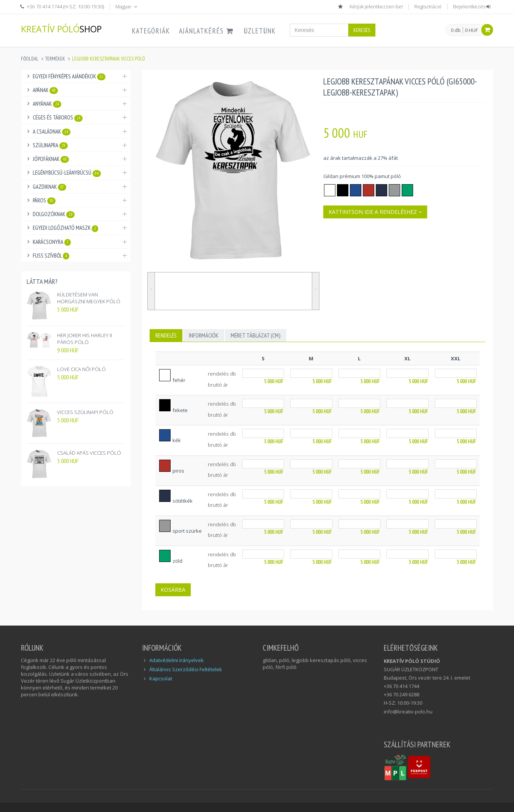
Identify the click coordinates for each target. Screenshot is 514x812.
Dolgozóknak (54, 214)
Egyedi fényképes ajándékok (69, 76)
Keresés (362, 30)
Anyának (47, 104)
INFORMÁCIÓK (204, 335)
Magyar (127, 6)
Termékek (55, 59)
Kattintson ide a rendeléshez (375, 212)
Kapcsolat (161, 678)
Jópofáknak (51, 159)
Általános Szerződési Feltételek (186, 669)
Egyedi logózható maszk (65, 228)
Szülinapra (50, 145)
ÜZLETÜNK (260, 31)
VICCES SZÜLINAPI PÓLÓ (85, 412)
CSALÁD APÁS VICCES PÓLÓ (89, 453)
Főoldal (30, 59)
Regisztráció (428, 6)
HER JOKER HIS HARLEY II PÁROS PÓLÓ (85, 339)
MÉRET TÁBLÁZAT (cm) (256, 335)
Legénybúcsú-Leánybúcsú (67, 173)
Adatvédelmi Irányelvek (176, 660)
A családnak (52, 132)
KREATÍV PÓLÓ (61, 29)
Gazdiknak (49, 187)
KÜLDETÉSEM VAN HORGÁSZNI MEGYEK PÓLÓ (89, 298)
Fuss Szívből (51, 256)
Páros (44, 201)
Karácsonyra (52, 242)
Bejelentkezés (472, 6)
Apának (45, 90)
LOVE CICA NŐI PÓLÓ (81, 369)
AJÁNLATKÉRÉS (207, 31)
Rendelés (166, 335)
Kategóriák (151, 31)
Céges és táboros (58, 118)
